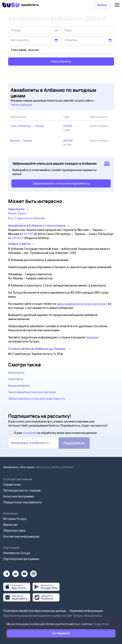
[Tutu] (11, 5)
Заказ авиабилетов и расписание (32, 392)
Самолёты (15, 379)
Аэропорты (16, 372)
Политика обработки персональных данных (35, 611)
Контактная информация (21, 536)
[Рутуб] (33, 572)
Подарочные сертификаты (23, 502)
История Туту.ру (15, 519)
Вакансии (10, 525)
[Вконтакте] (15, 572)
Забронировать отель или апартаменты (37, 399)
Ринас (13, 213)
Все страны (27, 467)
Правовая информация (86, 611)
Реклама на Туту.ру (17, 553)
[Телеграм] (7, 572)
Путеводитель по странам (22, 490)
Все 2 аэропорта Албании (27, 218)
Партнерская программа (21, 559)
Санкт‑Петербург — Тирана (27, 126)
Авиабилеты (11, 467)
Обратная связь (15, 530)
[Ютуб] (24, 572)
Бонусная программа (19, 496)
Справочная (12, 484)
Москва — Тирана (21, 140)
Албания (92, 337)
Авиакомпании (19, 386)
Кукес (22, 213)
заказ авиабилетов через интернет (82, 304)
